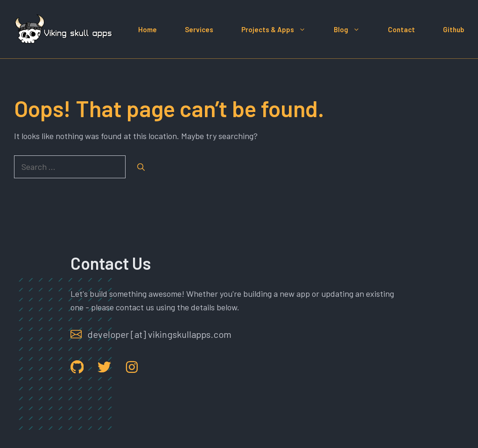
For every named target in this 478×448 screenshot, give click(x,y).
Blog (354, 29)
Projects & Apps (281, 29)
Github (453, 29)
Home (148, 29)
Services (199, 29)
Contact (401, 29)
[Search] (141, 167)
